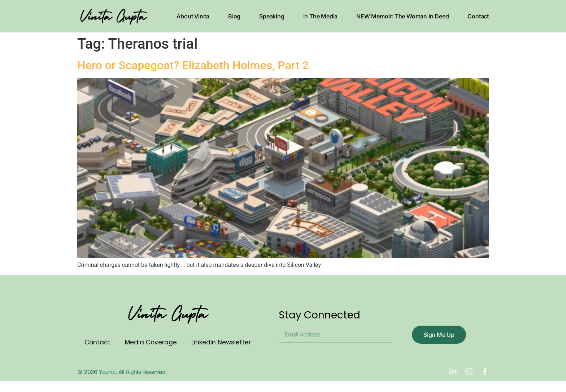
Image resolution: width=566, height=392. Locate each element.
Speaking (272, 16)
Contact (478, 16)
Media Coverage (151, 342)
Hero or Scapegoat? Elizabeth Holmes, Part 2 (193, 65)
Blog (234, 16)
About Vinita (193, 16)
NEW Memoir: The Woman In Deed (402, 16)
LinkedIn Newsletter (221, 342)
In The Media (321, 16)
